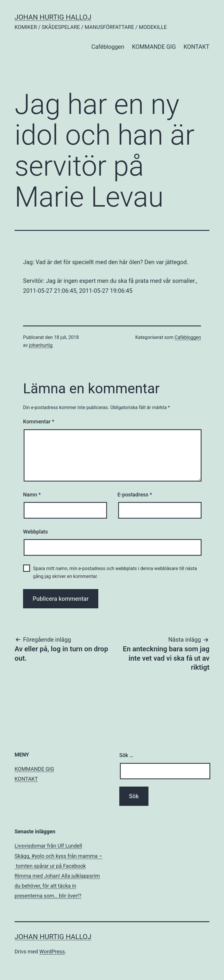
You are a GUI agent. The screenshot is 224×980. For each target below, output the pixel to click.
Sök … (126, 755)
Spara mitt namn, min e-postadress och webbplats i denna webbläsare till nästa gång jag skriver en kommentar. (115, 572)
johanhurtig (41, 345)
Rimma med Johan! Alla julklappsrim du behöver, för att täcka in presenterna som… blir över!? (57, 886)
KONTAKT (196, 47)
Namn (32, 495)
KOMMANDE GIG (154, 47)
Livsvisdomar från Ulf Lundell (48, 846)
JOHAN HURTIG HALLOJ (53, 17)
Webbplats (35, 532)
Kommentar (39, 421)
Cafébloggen (108, 47)
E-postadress (135, 495)
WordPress (52, 952)
